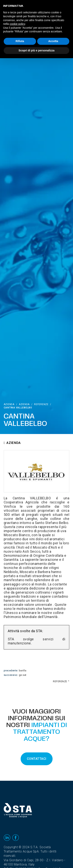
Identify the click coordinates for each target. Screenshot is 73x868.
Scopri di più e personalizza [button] (36, 50)
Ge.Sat (23, 675)
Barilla (23, 671)
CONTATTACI (37, 759)
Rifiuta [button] (20, 41)
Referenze (41, 404)
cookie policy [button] (17, 24)
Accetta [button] (53, 41)
